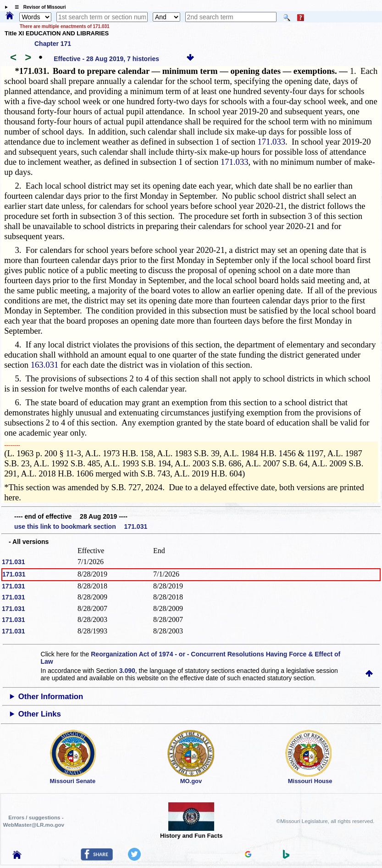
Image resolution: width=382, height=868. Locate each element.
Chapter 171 (53, 44)
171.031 (14, 562)
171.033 (271, 142)
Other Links (40, 714)
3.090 (127, 671)
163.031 (45, 365)
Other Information (51, 697)
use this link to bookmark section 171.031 (81, 526)
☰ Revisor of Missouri (38, 7)
